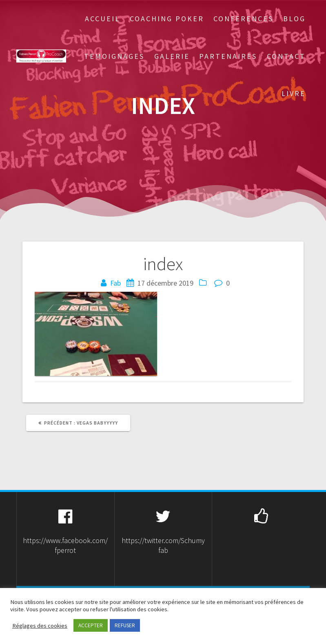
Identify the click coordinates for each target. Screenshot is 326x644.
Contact (286, 56)
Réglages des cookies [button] (40, 626)
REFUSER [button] (125, 625)
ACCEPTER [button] (91, 625)
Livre (294, 93)
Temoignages (114, 56)
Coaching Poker (167, 19)
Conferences (243, 19)
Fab (115, 283)
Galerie (172, 56)
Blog (294, 19)
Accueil (102, 19)
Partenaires (228, 56)
